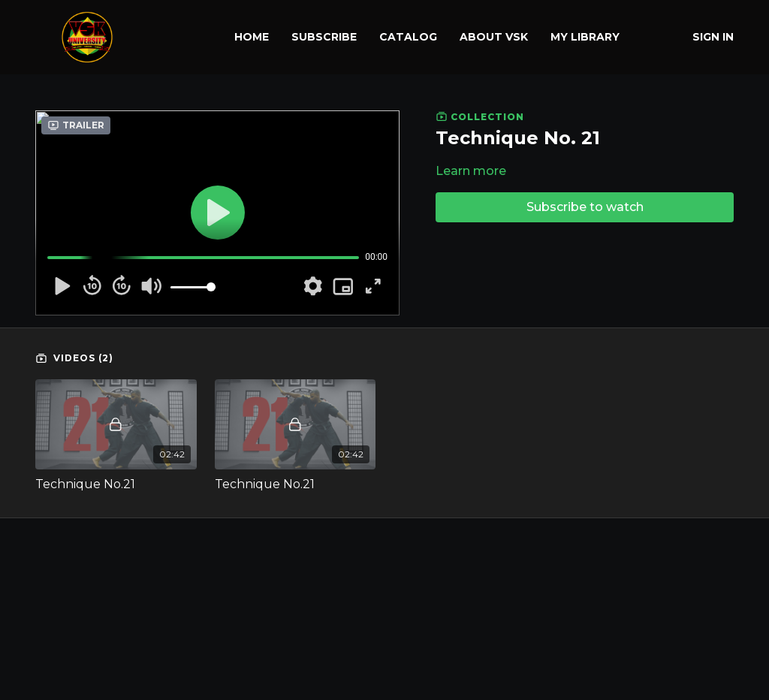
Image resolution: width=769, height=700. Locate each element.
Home (252, 37)
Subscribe (324, 37)
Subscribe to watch (585, 207)
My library (585, 37)
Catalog (408, 37)
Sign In (713, 37)
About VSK (494, 37)
